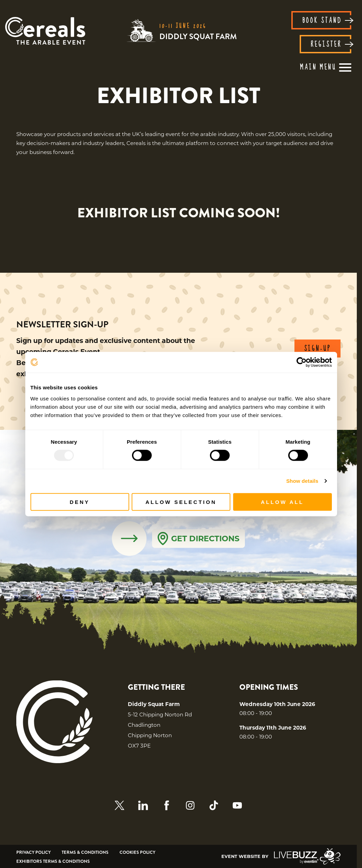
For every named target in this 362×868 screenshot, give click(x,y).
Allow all (282, 502)
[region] (178, 96)
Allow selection (181, 502)
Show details (302, 481)
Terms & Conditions (85, 853)
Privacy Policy (33, 853)
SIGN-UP (317, 349)
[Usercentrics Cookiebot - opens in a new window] (302, 362)
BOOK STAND (327, 21)
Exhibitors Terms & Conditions (53, 862)
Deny (80, 502)
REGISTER (331, 45)
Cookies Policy (137, 853)
